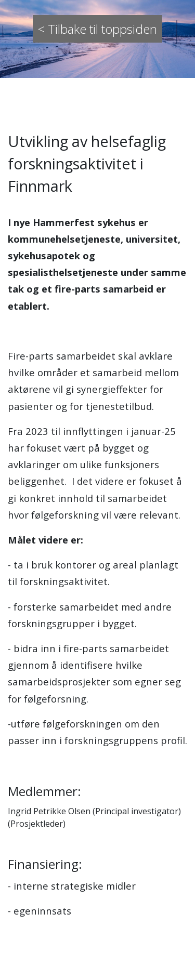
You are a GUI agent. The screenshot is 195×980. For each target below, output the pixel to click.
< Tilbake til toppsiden (97, 29)
